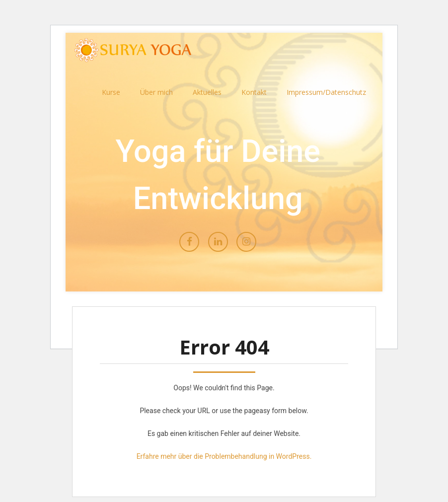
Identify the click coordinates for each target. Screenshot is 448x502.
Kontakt (254, 92)
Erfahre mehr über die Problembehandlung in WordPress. (224, 456)
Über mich (156, 92)
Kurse (111, 92)
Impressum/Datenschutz (326, 92)
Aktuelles (207, 92)
